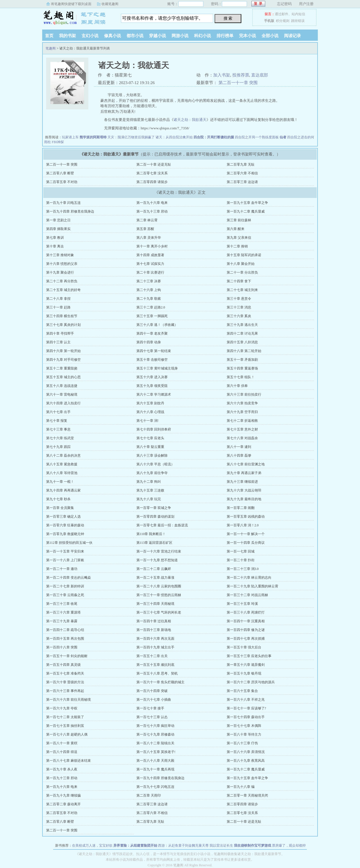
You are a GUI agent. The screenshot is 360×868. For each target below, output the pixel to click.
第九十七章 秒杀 (58, 499)
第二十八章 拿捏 (58, 299)
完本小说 (247, 36)
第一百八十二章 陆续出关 (155, 743)
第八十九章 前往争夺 (152, 473)
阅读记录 (292, 36)
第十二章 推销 (237, 246)
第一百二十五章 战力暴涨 (155, 578)
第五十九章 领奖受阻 (152, 386)
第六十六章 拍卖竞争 (242, 403)
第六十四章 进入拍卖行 (63, 403)
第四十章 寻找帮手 (60, 333)
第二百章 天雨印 (149, 795)
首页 (49, 36)
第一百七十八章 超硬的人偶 (67, 734)
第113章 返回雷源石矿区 (155, 543)
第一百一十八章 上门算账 (65, 560)
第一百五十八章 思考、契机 (157, 673)
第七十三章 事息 (58, 429)
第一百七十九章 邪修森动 (155, 734)
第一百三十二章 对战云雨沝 (247, 595)
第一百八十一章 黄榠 (62, 743)
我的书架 (67, 36)
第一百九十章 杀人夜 (62, 769)
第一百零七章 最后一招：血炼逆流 (162, 525)
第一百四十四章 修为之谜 (246, 630)
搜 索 (228, 18)
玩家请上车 (70, 137)
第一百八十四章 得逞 (62, 752)
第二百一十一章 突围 (238, 83)
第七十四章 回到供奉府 (154, 429)
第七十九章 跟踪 (58, 447)
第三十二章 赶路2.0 (151, 307)
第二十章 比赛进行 (150, 272)
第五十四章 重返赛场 (242, 368)
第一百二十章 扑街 (241, 560)
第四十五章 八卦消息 (242, 342)
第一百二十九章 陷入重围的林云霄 (252, 586)
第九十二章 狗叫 (149, 482)
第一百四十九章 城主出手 (155, 647)
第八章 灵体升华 (149, 238)
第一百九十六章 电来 (152, 203)
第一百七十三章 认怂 (152, 717)
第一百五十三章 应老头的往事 (249, 656)
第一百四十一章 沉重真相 (246, 621)
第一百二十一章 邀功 (62, 569)
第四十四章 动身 (149, 342)
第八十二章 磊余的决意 (63, 456)
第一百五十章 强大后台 (244, 647)
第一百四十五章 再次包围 (65, 639)
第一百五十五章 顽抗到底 (155, 665)
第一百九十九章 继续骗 (63, 795)
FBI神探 (58, 142)
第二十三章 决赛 (149, 281)
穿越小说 (157, 36)
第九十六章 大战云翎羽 (244, 490)
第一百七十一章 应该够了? (246, 708)
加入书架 (222, 75)
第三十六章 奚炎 (239, 316)
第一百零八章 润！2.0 (243, 525)
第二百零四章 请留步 (152, 182)
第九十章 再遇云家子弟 (244, 473)
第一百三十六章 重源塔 (63, 612)
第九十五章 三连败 (150, 490)
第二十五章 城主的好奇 (63, 290)
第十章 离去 (55, 246)
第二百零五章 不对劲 (62, 182)
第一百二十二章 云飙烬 (154, 569)
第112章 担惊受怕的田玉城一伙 (69, 543)
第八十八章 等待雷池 (62, 473)
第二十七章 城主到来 (242, 290)
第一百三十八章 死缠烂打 (246, 612)
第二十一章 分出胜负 (242, 272)
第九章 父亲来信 (239, 238)
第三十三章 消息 (239, 307)
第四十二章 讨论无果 (242, 333)
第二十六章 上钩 (149, 290)
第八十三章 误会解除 (152, 456)
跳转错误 (298, 21)
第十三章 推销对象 (60, 255)
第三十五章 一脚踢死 (152, 316)
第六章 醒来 (236, 229)
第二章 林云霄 (147, 220)
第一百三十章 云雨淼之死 (65, 595)
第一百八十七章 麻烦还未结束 (68, 761)
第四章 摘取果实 (58, 229)
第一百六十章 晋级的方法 (65, 682)
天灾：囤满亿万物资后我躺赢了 (131, 137)
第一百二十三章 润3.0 (243, 569)
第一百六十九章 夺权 (62, 708)
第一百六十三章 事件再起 (65, 691)
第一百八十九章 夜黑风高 (246, 761)
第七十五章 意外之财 (242, 429)
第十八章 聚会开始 (241, 264)
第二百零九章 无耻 (241, 164)
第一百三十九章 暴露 (62, 621)
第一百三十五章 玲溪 (242, 604)
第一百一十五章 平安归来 (65, 551)
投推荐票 (241, 75)
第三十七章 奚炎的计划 (63, 325)
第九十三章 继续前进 (242, 482)
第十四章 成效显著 (150, 255)
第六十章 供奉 (237, 386)
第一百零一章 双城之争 (154, 508)
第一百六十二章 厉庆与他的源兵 (251, 682)
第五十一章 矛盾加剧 (242, 360)
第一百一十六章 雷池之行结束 (159, 551)
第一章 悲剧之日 (58, 220)
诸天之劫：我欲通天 (190, 120)
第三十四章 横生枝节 (62, 316)
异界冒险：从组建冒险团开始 (135, 846)
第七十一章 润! (148, 421)
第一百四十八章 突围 (62, 647)
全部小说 (270, 36)
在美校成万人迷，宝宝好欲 (92, 846)
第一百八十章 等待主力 (244, 734)
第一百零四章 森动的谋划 (155, 517)
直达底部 (260, 75)
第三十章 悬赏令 (239, 299)
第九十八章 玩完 (149, 499)
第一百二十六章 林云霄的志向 (249, 578)
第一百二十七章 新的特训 (65, 586)
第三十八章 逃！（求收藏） (157, 325)
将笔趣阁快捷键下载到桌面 (71, 4)
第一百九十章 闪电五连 (63, 203)
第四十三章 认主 (58, 342)
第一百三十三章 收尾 (62, 604)
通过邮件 (282, 14)
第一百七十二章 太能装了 (65, 717)
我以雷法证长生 (221, 846)
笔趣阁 (77, 18)
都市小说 (135, 36)
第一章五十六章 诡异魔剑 (246, 665)
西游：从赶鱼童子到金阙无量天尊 (183, 846)
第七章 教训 (55, 238)
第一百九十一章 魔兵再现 (155, 769)
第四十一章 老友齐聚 (152, 333)
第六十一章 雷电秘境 (62, 394)
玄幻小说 (90, 36)
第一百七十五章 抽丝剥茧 (65, 726)
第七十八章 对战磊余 (242, 438)
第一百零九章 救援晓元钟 (65, 534)
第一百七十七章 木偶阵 (244, 726)
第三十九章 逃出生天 (242, 325)
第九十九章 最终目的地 (244, 499)
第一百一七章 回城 (241, 551)
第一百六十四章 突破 (152, 691)
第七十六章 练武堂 (60, 438)
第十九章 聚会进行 (60, 272)
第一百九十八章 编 (241, 787)
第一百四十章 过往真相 (154, 621)
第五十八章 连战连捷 (62, 386)
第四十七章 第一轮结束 (154, 351)
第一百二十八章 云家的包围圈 (159, 586)
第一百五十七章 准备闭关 (65, 673)
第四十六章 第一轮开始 (63, 351)
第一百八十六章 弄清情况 (246, 752)
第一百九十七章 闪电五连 (155, 787)
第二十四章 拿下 (239, 281)
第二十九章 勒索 (149, 299)
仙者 (283, 137)
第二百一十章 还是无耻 (154, 164)
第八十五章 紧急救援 (62, 464)
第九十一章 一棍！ (60, 482)
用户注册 (306, 4)
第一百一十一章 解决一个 (246, 534)
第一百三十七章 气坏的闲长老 (159, 612)
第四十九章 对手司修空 (63, 360)
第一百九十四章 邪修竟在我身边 (70, 211)
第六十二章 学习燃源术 (154, 394)
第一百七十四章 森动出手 (246, 717)
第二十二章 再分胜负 (62, 281)
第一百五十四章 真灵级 (63, 665)
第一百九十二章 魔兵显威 (246, 211)
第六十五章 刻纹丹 (150, 403)
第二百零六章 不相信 (242, 173)
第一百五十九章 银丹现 (244, 673)
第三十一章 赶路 (58, 307)
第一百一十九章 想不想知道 (157, 560)
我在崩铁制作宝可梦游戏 (253, 846)
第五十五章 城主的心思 (63, 377)
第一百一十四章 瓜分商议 (246, 543)
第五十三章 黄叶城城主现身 (157, 368)
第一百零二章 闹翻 (241, 508)
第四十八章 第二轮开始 (244, 351)
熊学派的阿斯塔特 (93, 137)
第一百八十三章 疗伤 (242, 743)
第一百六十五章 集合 (242, 691)
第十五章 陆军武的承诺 (244, 255)
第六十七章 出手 (58, 412)
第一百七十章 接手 (150, 708)
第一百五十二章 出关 (152, 656)
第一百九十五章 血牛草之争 (247, 203)
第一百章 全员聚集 (60, 508)
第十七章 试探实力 (150, 264)
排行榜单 (225, 36)
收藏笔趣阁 (110, 4)
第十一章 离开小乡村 (152, 246)
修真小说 (112, 36)
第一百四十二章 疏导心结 (65, 630)
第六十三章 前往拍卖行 (244, 394)
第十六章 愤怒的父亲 (62, 264)
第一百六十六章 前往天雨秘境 (68, 700)
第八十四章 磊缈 (239, 456)
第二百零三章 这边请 (242, 182)
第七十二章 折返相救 (242, 421)
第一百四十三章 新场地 (154, 630)
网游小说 (180, 36)
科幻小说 (202, 36)
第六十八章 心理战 (150, 412)
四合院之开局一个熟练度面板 (257, 137)
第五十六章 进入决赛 (152, 377)
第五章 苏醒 (145, 229)
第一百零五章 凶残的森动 (246, 517)
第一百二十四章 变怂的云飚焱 (68, 578)
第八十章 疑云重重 (150, 447)
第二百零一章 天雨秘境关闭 (247, 795)
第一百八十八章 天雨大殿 (155, 761)
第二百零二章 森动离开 (63, 804)
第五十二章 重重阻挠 (62, 368)
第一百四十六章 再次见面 (155, 639)
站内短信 (298, 14)
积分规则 (283, 21)
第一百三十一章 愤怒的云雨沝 (159, 595)
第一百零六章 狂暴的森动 (65, 525)
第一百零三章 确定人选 (63, 517)
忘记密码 (284, 4)
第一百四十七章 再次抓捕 (246, 639)
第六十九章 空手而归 (242, 412)
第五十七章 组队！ (241, 377)
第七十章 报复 (57, 421)
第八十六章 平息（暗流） (155, 464)
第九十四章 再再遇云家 (63, 490)
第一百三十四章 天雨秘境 (155, 604)
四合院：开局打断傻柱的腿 (214, 137)
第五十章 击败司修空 (152, 360)
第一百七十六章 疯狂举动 (155, 726)
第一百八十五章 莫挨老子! (156, 752)
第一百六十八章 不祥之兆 (246, 700)
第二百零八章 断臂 (60, 173)
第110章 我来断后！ (151, 534)
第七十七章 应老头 (150, 438)
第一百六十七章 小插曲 (154, 700)
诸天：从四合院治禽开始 (174, 137)
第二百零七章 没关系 (152, 173)
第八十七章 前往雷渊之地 (246, 464)
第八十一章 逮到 (239, 447)
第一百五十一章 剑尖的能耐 (67, 656)
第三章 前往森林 (239, 220)
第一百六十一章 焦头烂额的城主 (160, 682)
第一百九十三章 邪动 (152, 211)
